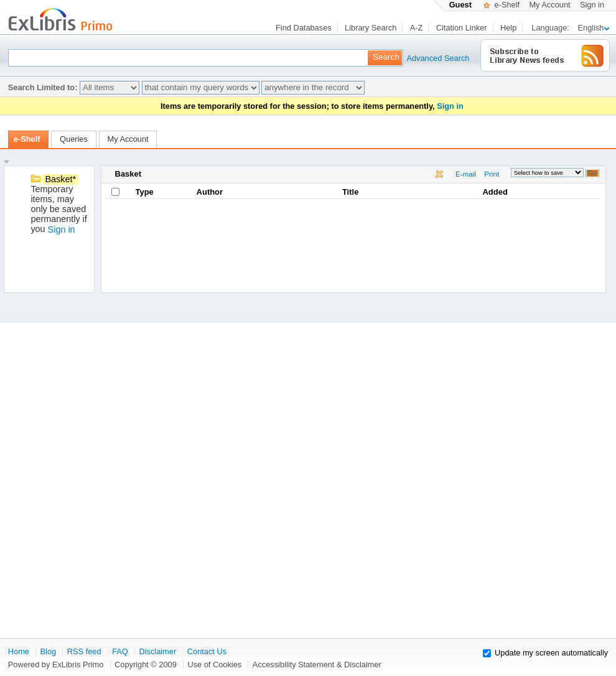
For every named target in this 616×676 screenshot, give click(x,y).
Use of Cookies (214, 664)
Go (592, 173)
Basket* (60, 179)
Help (508, 28)
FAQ (120, 651)
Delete (440, 175)
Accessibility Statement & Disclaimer (317, 664)
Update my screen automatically (551, 653)
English (594, 28)
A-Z (417, 28)
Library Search (371, 28)
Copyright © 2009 (146, 664)
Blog (49, 651)
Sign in (592, 5)
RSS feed (84, 651)
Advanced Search (426, 58)
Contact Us (207, 651)
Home (19, 651)
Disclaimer (157, 651)
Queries (74, 139)
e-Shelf (502, 5)
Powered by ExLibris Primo (56, 664)
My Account (549, 5)
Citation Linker (462, 28)
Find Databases (304, 28)
